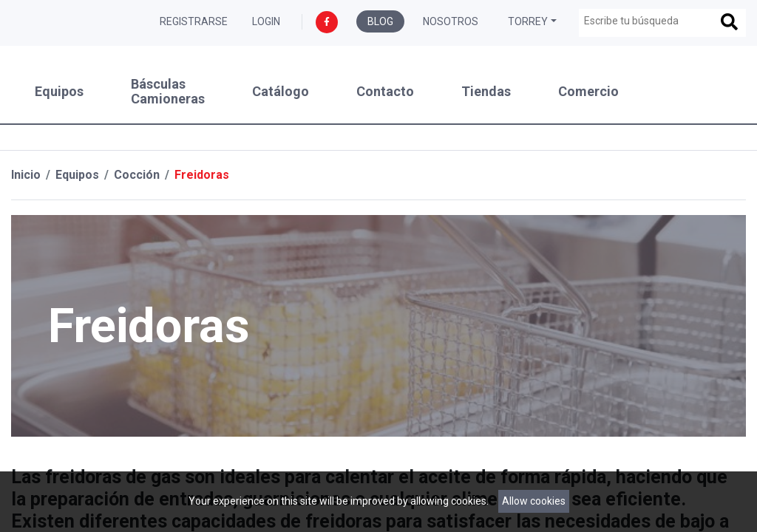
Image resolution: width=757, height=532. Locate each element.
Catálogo (281, 92)
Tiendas (486, 92)
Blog (380, 21)
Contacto (385, 92)
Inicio (26, 175)
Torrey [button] (528, 21)
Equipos (59, 92)
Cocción (137, 175)
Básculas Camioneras (168, 92)
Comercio (588, 92)
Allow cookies (534, 501)
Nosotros (451, 21)
